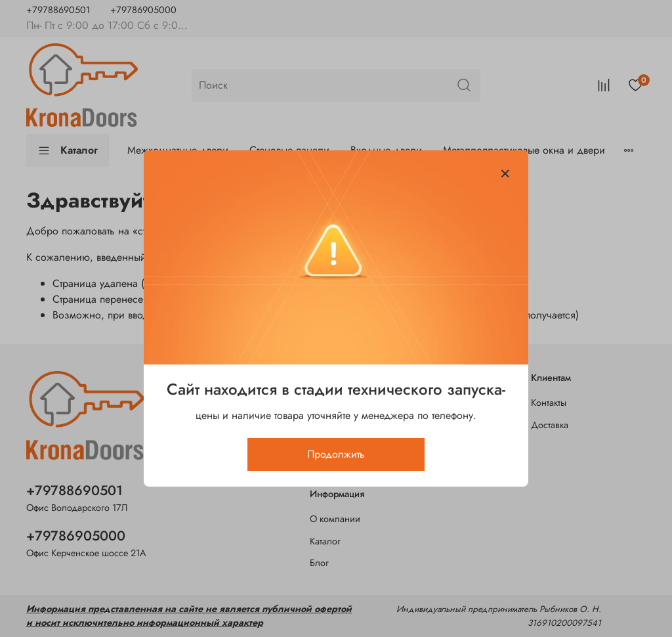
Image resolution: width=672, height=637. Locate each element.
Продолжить (336, 454)
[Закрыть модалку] (505, 174)
